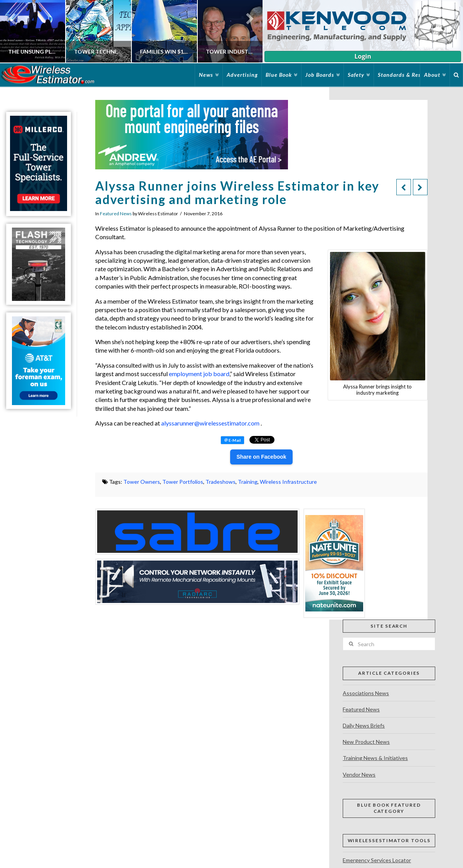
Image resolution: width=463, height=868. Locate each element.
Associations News (366, 693)
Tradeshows (221, 482)
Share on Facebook (261, 457)
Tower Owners (142, 482)
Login (363, 56)
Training (248, 482)
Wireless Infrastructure (288, 482)
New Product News (366, 742)
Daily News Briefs (364, 725)
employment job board (199, 374)
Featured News (116, 214)
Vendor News (359, 774)
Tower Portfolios (183, 482)
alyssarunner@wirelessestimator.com (210, 423)
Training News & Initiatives (375, 758)
